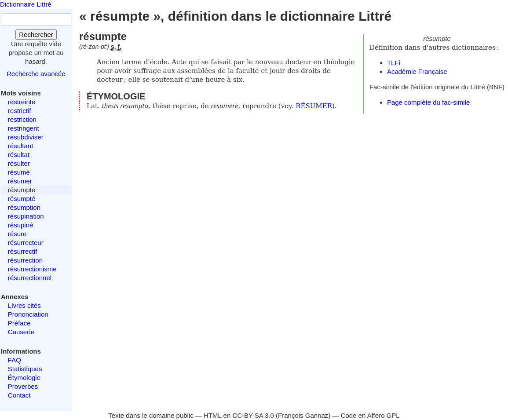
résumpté (22, 199)
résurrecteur (26, 243)
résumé (19, 172)
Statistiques (25, 369)
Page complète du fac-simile (428, 102)
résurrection (25, 260)
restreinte (22, 102)
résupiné (21, 225)
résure (17, 234)
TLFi (394, 63)
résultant (21, 146)
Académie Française (417, 71)
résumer (20, 181)
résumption (24, 207)
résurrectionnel (30, 278)
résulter (19, 163)
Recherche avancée (36, 74)
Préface (19, 323)
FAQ (15, 360)
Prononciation (28, 314)
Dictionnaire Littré (26, 4)
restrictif (20, 111)
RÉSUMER (314, 106)
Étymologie (24, 378)
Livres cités (24, 305)
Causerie (21, 332)
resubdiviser (26, 137)
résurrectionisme (32, 269)
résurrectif (23, 251)
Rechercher (36, 35)
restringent (24, 128)
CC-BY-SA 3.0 (253, 415)
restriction (22, 119)
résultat (19, 155)
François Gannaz (303, 415)
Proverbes (23, 386)
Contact (19, 395)
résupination (26, 216)
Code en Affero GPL (370, 415)
